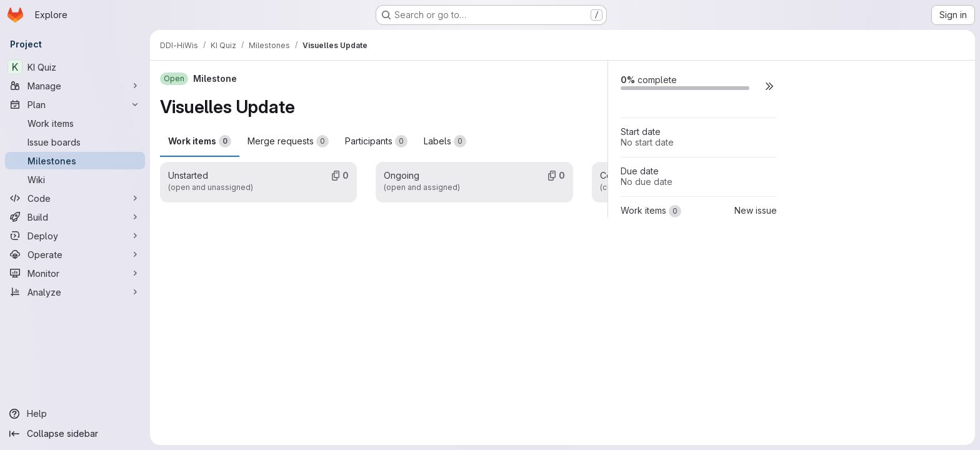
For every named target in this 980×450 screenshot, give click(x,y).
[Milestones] (75, 161)
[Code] (75, 198)
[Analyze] (75, 292)
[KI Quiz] (75, 67)
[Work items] (75, 123)
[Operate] (75, 254)
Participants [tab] (376, 141)
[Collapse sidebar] (75, 434)
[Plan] (75, 104)
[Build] (75, 217)
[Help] (75, 414)
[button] (769, 86)
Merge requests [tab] (288, 141)
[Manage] (75, 86)
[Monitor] (75, 273)
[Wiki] (75, 179)
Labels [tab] (445, 141)
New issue (756, 210)
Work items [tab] (200, 141)
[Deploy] (75, 236)
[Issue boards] (75, 142)
